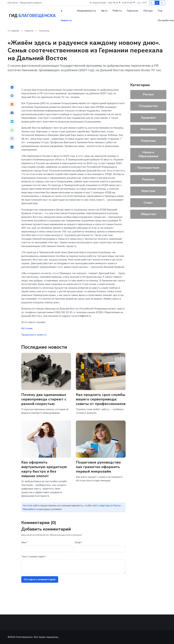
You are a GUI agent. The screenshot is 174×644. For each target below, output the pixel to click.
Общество (148, 214)
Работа (117, 11)
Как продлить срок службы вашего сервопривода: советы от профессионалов (101, 399)
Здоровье (148, 118)
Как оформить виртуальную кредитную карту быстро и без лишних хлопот (44, 469)
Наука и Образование (148, 154)
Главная (13, 31)
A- (152, 3)
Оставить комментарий (40, 579)
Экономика (148, 129)
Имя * (25, 542)
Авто (104, 11)
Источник (27, 328)
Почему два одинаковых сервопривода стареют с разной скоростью (44, 399)
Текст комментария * (34, 557)
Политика (44, 31)
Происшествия (148, 168)
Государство (148, 106)
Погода (148, 11)
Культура (148, 191)
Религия (148, 179)
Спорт (148, 203)
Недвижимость (86, 11)
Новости (66, 20)
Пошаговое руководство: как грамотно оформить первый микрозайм (99, 467)
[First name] (47, 549)
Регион (148, 94)
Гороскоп (133, 11)
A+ (162, 3)
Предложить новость (31, 3)
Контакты (13, 3)
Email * (79, 542)
